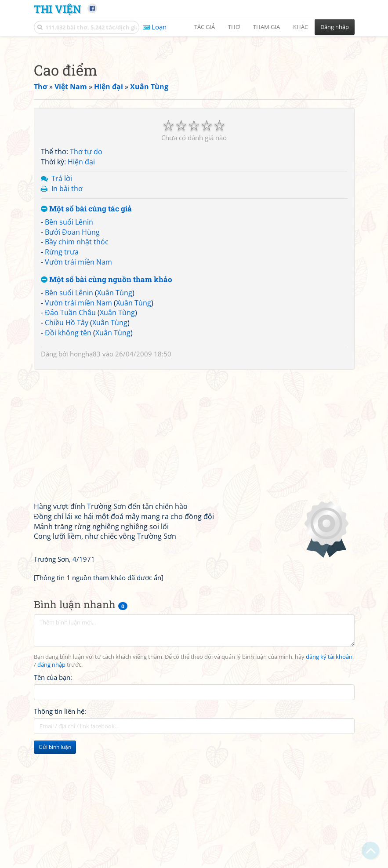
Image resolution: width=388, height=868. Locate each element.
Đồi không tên (68, 456)
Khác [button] (301, 27)
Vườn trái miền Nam (78, 385)
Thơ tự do (86, 275)
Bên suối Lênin (69, 345)
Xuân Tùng (115, 416)
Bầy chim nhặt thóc (77, 365)
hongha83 (85, 477)
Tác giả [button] (205, 27)
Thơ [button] (234, 27)
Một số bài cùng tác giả (86, 332)
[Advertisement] (194, 103)
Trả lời (62, 301)
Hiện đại (81, 285)
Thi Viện (57, 9)
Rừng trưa (62, 375)
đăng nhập (51, 788)
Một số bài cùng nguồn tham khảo (107, 403)
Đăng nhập (335, 27)
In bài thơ (67, 312)
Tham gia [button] (267, 27)
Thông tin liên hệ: (60, 834)
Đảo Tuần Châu (70, 436)
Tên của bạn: (53, 800)
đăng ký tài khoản (329, 780)
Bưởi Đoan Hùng (72, 355)
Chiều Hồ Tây (67, 446)
